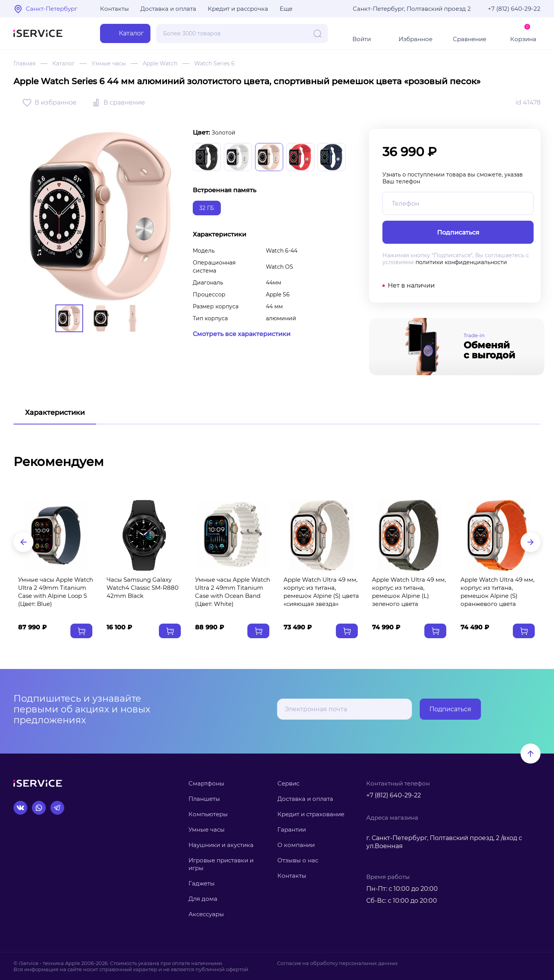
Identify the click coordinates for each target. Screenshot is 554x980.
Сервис (288, 783)
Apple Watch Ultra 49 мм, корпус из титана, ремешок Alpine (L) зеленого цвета (409, 592)
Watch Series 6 (214, 63)
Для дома (203, 899)
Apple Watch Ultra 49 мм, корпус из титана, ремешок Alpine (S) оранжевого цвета (497, 592)
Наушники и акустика (221, 845)
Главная (24, 63)
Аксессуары (206, 914)
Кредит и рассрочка (238, 9)
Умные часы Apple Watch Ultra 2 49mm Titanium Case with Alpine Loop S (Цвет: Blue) (56, 592)
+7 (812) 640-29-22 (514, 9)
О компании (296, 845)
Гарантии (292, 829)
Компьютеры (208, 814)
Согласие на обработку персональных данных (337, 963)
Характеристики (55, 413)
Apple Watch (160, 63)
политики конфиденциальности (461, 262)
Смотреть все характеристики (242, 334)
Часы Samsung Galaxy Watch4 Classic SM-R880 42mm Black (143, 588)
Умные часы (109, 63)
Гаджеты (202, 883)
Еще (286, 9)
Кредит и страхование (311, 814)
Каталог (63, 63)
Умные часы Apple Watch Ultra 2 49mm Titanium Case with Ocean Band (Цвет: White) (233, 592)
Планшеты (204, 799)
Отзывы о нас (298, 860)
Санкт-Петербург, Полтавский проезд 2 (412, 9)
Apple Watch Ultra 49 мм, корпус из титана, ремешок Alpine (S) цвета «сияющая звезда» (321, 592)
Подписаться (450, 709)
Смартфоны (206, 783)
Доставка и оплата (168, 9)
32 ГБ (207, 208)
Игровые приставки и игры (221, 864)
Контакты (114, 9)
